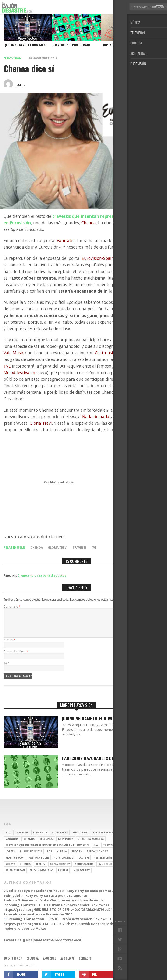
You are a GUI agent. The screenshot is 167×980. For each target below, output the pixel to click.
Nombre (9, 645)
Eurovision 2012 (128, 863)
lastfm (63, 876)
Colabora (32, 964)
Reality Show (14, 863)
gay (96, 851)
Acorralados (84, 870)
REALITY (40, 870)
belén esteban (15, 876)
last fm (84, 863)
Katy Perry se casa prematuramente (97, 896)
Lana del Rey (81, 876)
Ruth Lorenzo (64, 863)
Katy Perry (66, 844)
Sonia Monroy (60, 870)
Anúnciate (50, 964)
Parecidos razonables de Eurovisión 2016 (104, 764)
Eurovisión (12, 58)
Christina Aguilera (91, 844)
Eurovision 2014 (124, 857)
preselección (103, 863)
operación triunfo (133, 851)
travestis (22, 838)
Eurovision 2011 (31, 857)
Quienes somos (13, 964)
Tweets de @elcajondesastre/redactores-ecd (42, 946)
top (49, 857)
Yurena (62, 857)
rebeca (127, 870)
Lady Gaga (40, 838)
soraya (10, 870)
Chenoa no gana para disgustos (42, 575)
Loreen (10, 857)
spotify (77, 857)
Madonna (12, 844)
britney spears (103, 838)
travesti (79, 548)
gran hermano (128, 838)
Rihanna (29, 844)
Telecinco (46, 844)
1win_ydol (12, 901)
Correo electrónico (16, 657)
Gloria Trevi (58, 548)
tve (94, 548)
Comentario (12, 607)
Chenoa (37, 548)
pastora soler (39, 863)
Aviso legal (67, 964)
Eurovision (80, 838)
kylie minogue (108, 870)
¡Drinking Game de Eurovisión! (92, 724)
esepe (21, 85)
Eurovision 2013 (98, 857)
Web (6, 669)
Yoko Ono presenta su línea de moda (72, 906)
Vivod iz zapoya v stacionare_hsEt (32, 896)
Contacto (85, 964)
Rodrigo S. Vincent (19, 906)
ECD (8, 838)
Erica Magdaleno (41, 876)
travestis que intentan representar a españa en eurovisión (47, 851)
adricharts (60, 838)
